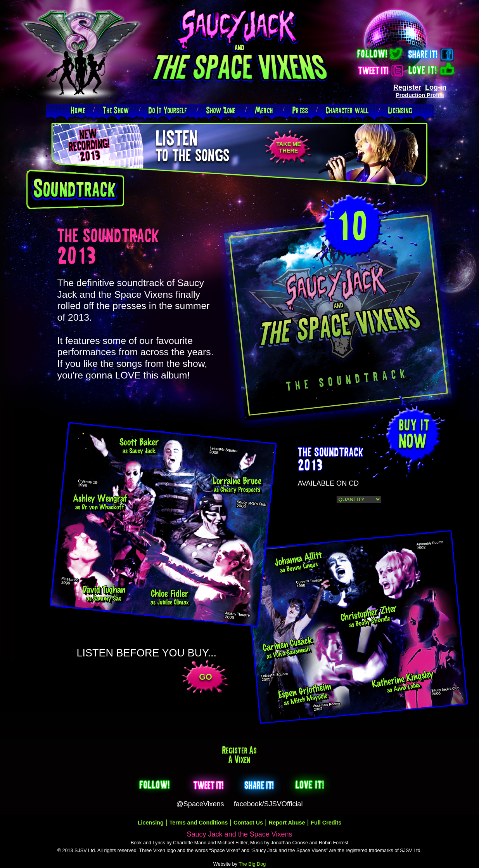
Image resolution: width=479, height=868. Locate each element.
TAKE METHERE (289, 147)
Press (300, 110)
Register (407, 87)
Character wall (347, 110)
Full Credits (326, 823)
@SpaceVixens (200, 804)
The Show (116, 110)
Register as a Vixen (240, 755)
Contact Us (248, 823)
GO (206, 677)
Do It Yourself (168, 110)
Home (78, 110)
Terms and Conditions (199, 823)
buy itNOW (415, 432)
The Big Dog (252, 864)
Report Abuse (287, 823)
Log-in (436, 87)
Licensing (400, 110)
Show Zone (221, 110)
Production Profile (420, 95)
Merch (264, 110)
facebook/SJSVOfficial (268, 804)
